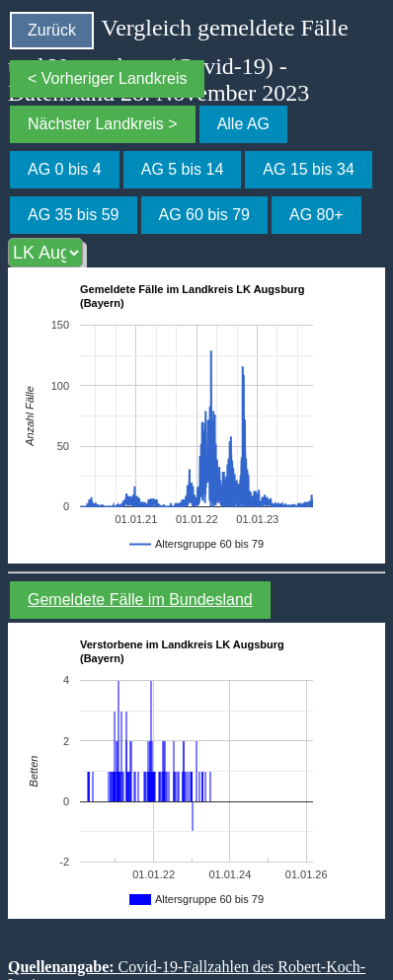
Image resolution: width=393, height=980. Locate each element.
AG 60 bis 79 (205, 215)
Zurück (52, 30)
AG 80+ (316, 215)
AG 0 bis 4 (65, 169)
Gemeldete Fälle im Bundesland (140, 600)
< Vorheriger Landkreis (107, 78)
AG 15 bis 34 (309, 169)
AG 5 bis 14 (183, 169)
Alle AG (243, 124)
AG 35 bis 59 (74, 215)
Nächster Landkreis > (103, 124)
